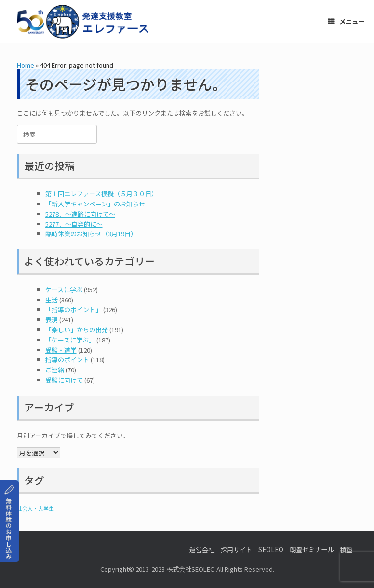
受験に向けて (64, 380)
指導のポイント (67, 360)
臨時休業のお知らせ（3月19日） (91, 234)
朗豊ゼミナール (312, 550)
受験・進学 (61, 350)
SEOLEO (271, 550)
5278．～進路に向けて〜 (80, 214)
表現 (52, 320)
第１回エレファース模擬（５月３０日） (101, 194)
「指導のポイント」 (73, 309)
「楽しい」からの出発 (77, 330)
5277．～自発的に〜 (74, 224)
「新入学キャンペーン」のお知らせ (95, 204)
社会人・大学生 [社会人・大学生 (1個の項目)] (35, 509)
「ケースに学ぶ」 (70, 340)
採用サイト (236, 550)
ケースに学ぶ (64, 290)
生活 (52, 300)
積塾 (346, 550)
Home (26, 65)
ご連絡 (55, 370)
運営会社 (202, 550)
